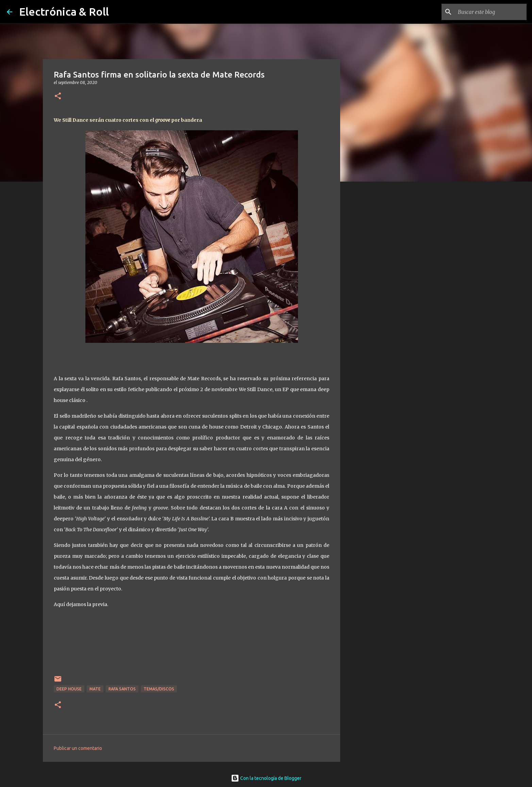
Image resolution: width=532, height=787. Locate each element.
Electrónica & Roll (64, 12)
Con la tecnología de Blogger (266, 778)
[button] (58, 96)
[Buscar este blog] (491, 12)
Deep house (69, 689)
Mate (95, 689)
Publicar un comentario (78, 748)
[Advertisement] (375, 294)
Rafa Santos (122, 689)
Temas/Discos (159, 689)
